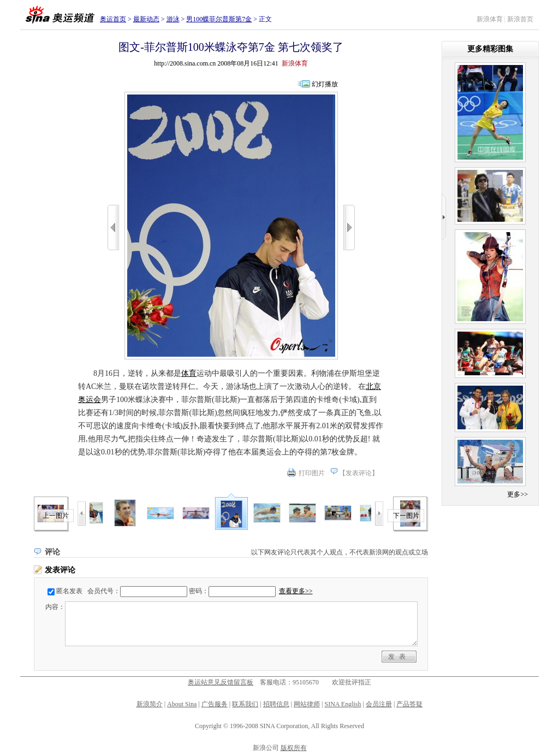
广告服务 (215, 704)
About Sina (182, 704)
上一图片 (56, 516)
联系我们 (245, 704)
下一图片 (406, 516)
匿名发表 (69, 591)
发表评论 (359, 473)
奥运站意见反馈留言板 (221, 682)
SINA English (343, 704)
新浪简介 (150, 704)
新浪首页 (520, 19)
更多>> (518, 494)
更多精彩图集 (490, 49)
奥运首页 (113, 19)
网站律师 (307, 704)
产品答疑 (409, 704)
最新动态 (146, 19)
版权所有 (294, 748)
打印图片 (312, 473)
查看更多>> (296, 591)
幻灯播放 (325, 84)
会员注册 (379, 704)
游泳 (173, 19)
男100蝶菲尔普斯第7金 (219, 19)
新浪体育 (490, 19)
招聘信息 (276, 704)
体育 (189, 373)
